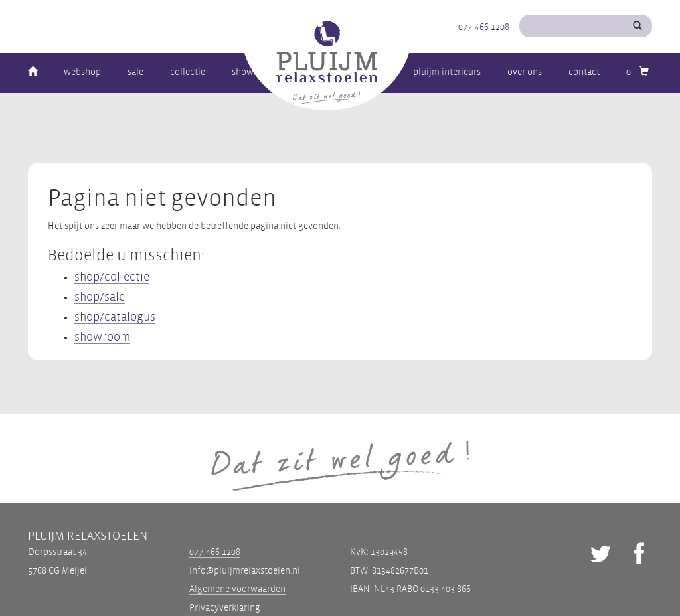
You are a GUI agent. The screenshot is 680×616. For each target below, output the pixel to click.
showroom (102, 337)
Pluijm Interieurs (447, 72)
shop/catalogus (115, 317)
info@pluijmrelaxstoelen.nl (245, 571)
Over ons (525, 72)
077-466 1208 (484, 27)
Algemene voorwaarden (237, 589)
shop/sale (100, 297)
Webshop (82, 72)
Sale (135, 72)
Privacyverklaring (225, 608)
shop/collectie (112, 277)
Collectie (188, 72)
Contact (584, 72)
